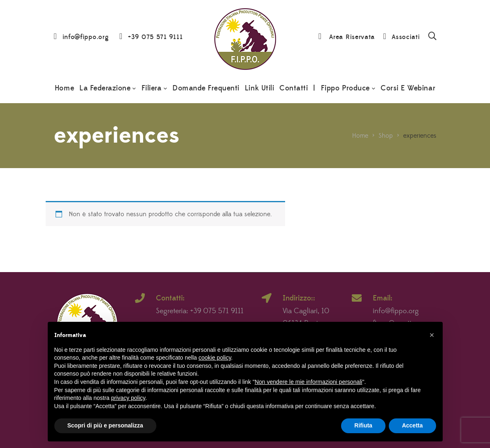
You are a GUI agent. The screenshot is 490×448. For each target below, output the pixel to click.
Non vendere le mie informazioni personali (308, 382)
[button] (432, 335)
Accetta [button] (412, 425)
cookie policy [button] (215, 358)
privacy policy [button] (128, 398)
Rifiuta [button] (363, 425)
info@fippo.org (86, 37)
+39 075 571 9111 (155, 37)
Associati (406, 37)
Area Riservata (352, 37)
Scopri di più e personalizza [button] (105, 425)
